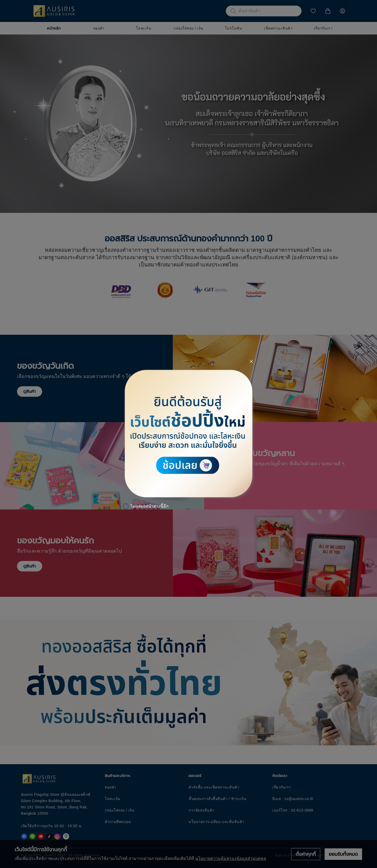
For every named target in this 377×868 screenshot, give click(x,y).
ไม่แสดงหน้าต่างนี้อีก (149, 506)
